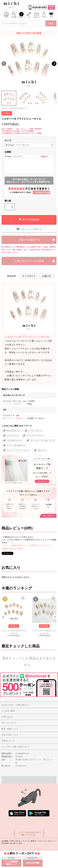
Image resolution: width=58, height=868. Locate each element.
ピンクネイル (13, 436)
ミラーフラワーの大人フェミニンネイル (44, 632)
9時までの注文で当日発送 (29, 33)
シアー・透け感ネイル (16, 445)
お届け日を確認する (29, 240)
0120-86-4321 (40, 7)
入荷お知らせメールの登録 (29, 261)
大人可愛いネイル (14, 441)
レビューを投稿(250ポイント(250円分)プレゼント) (26, 545)
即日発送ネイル (13, 431)
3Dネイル (42, 450)
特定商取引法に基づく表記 (12, 843)
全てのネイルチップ (19, 108)
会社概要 (5, 841)
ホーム (4, 108)
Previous (4, 64)
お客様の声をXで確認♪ (13, 549)
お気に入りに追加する (29, 229)
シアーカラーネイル (35, 436)
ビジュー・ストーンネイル (18, 450)
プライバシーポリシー (46, 841)
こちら (10, 542)
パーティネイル (35, 431)
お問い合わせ (15, 841)
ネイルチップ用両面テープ (14, 404)
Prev (4, 617)
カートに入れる (31, 219)
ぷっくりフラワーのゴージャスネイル (14, 632)
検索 (51, 23)
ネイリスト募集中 (29, 841)
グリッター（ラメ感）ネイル (43, 441)
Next (54, 64)
